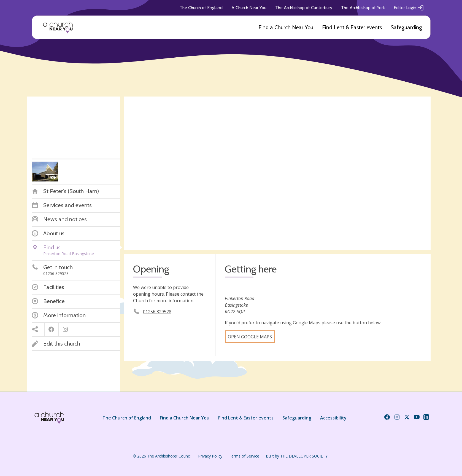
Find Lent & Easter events (352, 27)
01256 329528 (157, 312)
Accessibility (333, 418)
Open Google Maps (250, 337)
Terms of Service (244, 456)
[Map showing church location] (277, 173)
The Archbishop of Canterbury (304, 8)
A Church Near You (249, 8)
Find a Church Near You (286, 27)
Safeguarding (406, 27)
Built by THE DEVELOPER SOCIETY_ (298, 456)
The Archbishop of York (363, 8)
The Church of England (201, 8)
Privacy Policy (210, 456)
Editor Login (409, 8)
